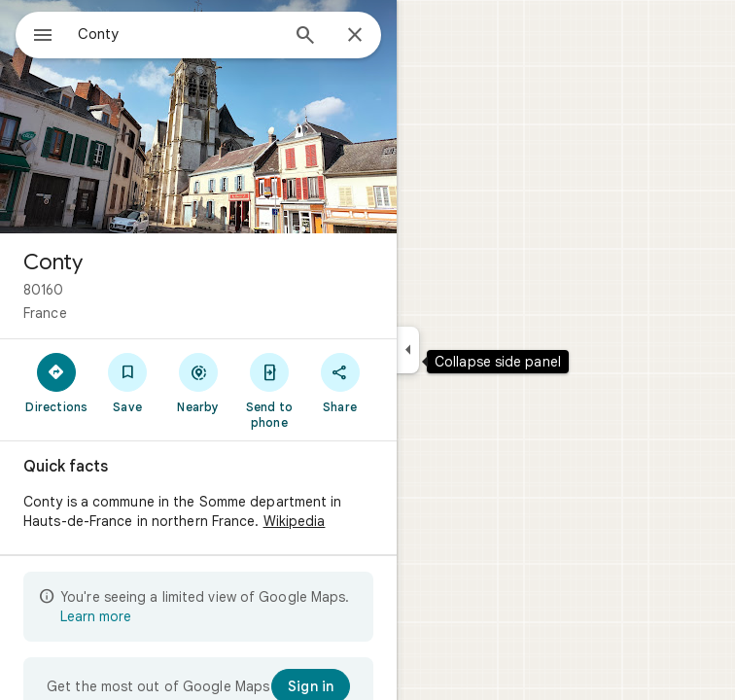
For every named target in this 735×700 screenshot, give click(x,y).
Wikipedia (295, 521)
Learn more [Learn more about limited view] (96, 616)
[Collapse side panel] (408, 350)
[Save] (128, 382)
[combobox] (178, 34)
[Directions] (57, 382)
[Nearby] (199, 382)
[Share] (340, 382)
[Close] (355, 36)
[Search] (305, 37)
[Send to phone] (269, 390)
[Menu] (43, 37)
